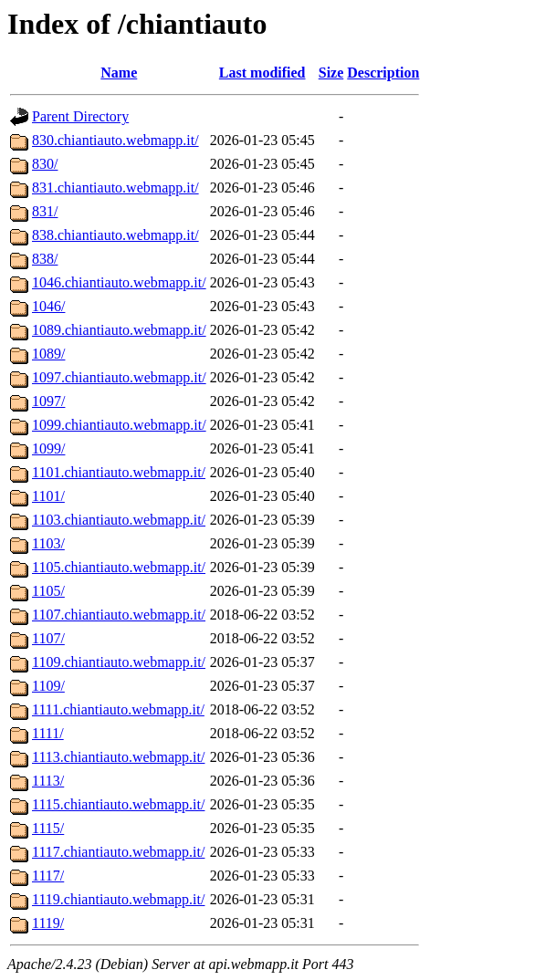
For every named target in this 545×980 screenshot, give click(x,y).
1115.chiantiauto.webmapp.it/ (118, 804)
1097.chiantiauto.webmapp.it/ (119, 377)
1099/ (48, 448)
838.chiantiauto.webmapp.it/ (115, 235)
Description (383, 73)
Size (331, 73)
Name (119, 73)
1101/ (48, 496)
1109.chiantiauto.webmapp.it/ (119, 662)
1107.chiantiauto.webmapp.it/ (119, 615)
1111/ (48, 733)
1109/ (48, 686)
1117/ (48, 876)
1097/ (48, 401)
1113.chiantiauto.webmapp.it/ (118, 757)
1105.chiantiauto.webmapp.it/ (119, 567)
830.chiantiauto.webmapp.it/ (115, 140)
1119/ (48, 923)
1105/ (48, 591)
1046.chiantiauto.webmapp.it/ (119, 282)
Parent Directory (80, 116)
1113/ (48, 781)
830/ (45, 164)
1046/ (48, 306)
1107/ (48, 638)
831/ (45, 211)
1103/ (48, 543)
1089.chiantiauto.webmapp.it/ (119, 330)
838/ (45, 259)
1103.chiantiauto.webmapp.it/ (119, 520)
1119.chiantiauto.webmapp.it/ (118, 899)
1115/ (48, 828)
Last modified (262, 73)
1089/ (48, 354)
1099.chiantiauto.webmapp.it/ (119, 425)
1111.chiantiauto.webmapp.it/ (118, 709)
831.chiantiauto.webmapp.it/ (115, 188)
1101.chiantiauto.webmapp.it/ (119, 472)
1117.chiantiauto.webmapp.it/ (118, 852)
